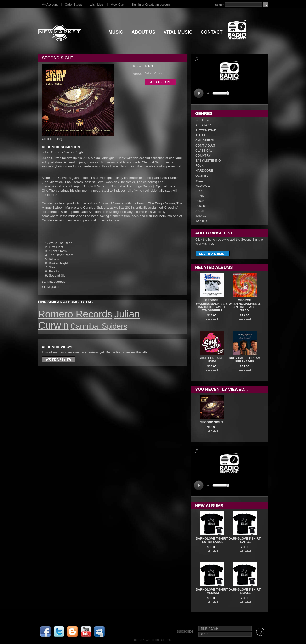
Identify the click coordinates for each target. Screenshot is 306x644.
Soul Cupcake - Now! (212, 360)
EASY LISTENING (208, 161)
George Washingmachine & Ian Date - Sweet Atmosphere (212, 305)
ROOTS (201, 206)
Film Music (203, 120)
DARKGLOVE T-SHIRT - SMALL (245, 591)
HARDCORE (204, 171)
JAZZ (199, 181)
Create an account (158, 4)
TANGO (201, 216)
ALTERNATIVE (206, 130)
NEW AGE (203, 186)
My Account (50, 4)
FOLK (199, 166)
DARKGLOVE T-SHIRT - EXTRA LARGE (212, 540)
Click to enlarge (53, 139)
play (199, 93)
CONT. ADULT (205, 145)
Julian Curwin (154, 73)
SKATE (200, 211)
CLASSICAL (204, 150)
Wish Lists (97, 4)
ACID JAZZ (203, 125)
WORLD (201, 221)
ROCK (200, 201)
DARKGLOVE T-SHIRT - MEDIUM (212, 591)
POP (199, 191)
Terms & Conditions (147, 640)
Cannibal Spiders (99, 326)
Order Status (74, 4)
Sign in (136, 4)
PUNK (200, 196)
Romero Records (75, 314)
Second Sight (212, 422)
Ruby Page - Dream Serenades (245, 360)
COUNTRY (203, 155)
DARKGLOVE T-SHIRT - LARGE (245, 540)
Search (220, 5)
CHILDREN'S (205, 140)
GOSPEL (202, 176)
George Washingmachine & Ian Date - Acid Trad (244, 305)
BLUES (200, 135)
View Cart (118, 4)
